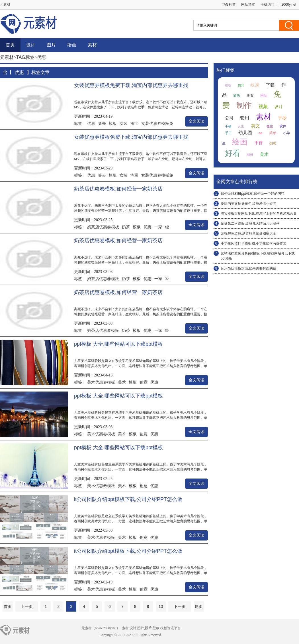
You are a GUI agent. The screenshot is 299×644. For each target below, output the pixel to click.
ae (261, 133)
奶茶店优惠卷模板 (103, 227)
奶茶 (126, 227)
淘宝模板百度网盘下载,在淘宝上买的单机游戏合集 (259, 214)
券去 (102, 123)
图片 (51, 45)
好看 (233, 153)
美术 (122, 382)
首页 (10, 45)
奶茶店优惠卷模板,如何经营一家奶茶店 (118, 189)
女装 (124, 123)
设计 (31, 45)
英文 (255, 126)
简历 (237, 96)
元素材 (7, 57)
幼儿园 (245, 133)
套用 (245, 118)
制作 (244, 105)
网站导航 (248, 5)
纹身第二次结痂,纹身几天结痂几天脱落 (250, 223)
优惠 (91, 123)
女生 (241, 126)
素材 (92, 45)
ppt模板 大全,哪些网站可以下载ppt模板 (118, 344)
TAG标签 (229, 5)
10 (161, 606)
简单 (273, 133)
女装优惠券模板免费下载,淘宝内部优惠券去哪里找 (131, 85)
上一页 (27, 606)
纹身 (255, 85)
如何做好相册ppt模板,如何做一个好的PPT (252, 194)
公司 (229, 118)
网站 (264, 96)
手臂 (259, 143)
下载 (270, 85)
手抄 (282, 118)
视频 (263, 106)
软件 (283, 126)
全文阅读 (196, 121)
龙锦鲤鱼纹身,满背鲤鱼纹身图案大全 (248, 233)
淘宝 (134, 123)
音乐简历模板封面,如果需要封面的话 (248, 268)
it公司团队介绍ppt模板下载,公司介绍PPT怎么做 (128, 499)
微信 (270, 126)
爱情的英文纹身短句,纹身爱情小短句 (248, 204)
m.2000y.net (287, 5)
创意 (144, 382)
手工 (228, 133)
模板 (113, 123)
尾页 (199, 606)
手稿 (228, 126)
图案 (250, 96)
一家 (158, 227)
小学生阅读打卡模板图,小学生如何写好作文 (254, 243)
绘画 (72, 45)
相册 (250, 155)
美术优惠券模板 (101, 382)
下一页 (180, 606)
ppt (241, 85)
